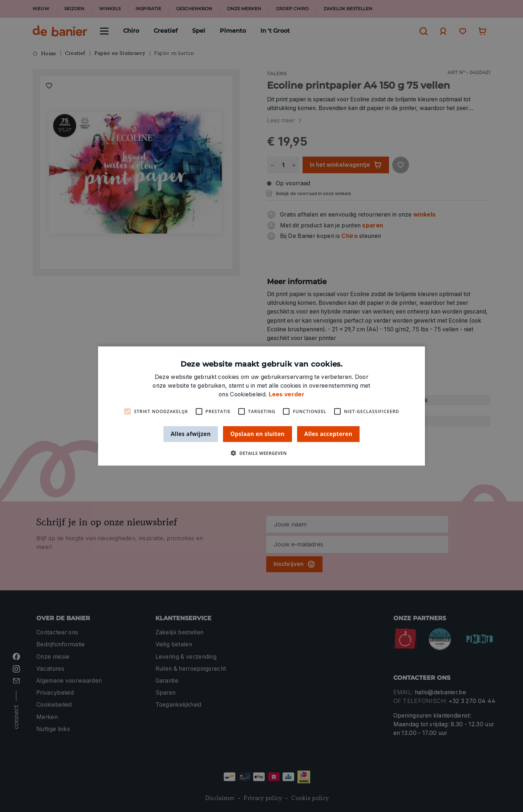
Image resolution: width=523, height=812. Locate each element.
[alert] (261, 406)
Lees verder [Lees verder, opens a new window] (287, 394)
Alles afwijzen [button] (191, 434)
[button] (261, 453)
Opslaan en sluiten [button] (258, 434)
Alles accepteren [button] (328, 434)
